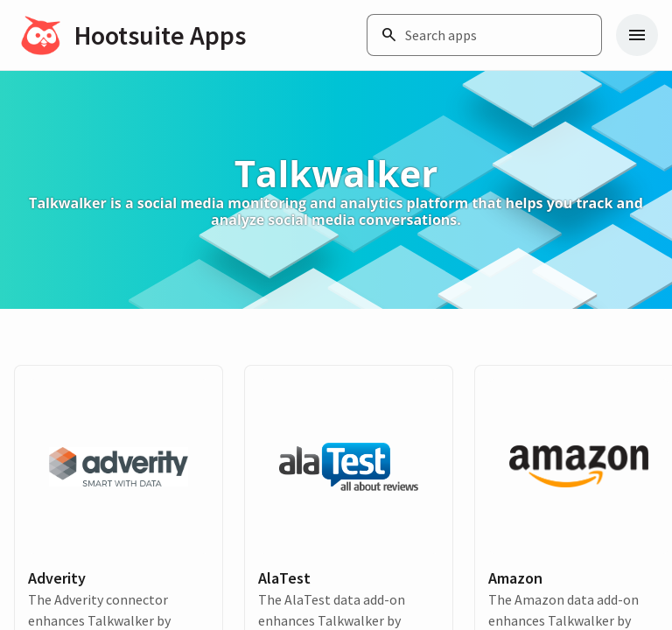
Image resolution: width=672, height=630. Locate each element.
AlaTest (284, 578)
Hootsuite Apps (160, 35)
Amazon (515, 578)
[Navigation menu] (637, 35)
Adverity (57, 578)
